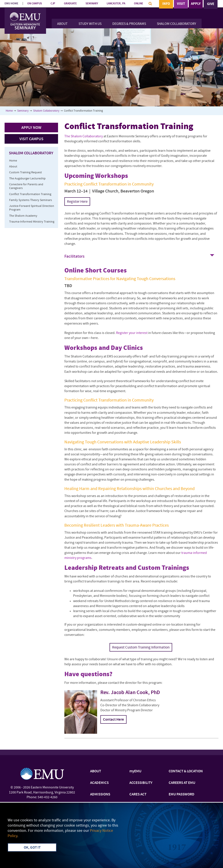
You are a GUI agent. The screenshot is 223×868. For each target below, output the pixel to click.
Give (211, 4)
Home (9, 111)
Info (166, 4)
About (62, 24)
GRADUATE (70, 4)
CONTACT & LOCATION (186, 771)
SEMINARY (92, 4)
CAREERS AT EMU (182, 783)
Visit (181, 4)
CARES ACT (138, 795)
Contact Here (113, 720)
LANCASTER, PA (116, 4)
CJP (53, 4)
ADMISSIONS (100, 795)
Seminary (23, 111)
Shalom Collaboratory (177, 24)
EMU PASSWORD (182, 795)
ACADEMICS (99, 783)
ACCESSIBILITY (141, 783)
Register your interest (132, 333)
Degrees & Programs (129, 24)
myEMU (135, 771)
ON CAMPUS (35, 4)
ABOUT (96, 771)
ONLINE (139, 4)
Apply (196, 4)
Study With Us (90, 24)
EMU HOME (11, 4)
